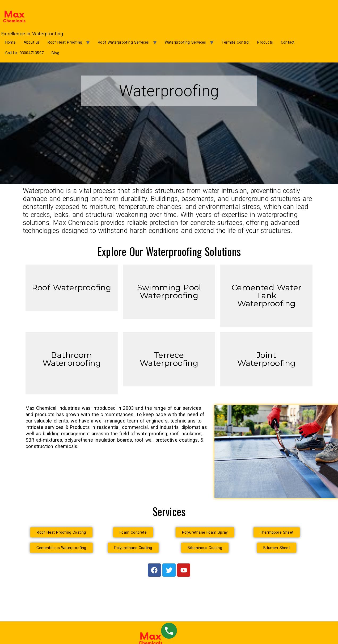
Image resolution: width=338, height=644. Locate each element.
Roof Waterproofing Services (123, 42)
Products (265, 42)
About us (32, 42)
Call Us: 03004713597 (24, 53)
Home (10, 42)
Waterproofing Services (185, 42)
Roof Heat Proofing (65, 42)
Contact (288, 42)
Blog (55, 53)
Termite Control (235, 42)
